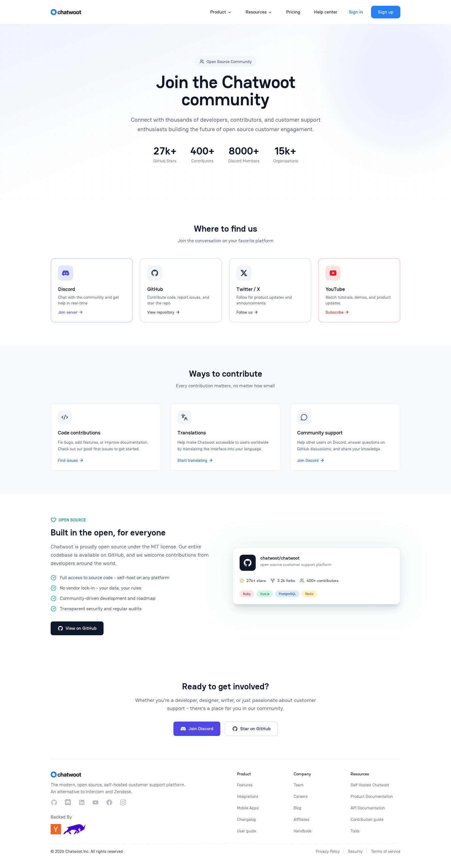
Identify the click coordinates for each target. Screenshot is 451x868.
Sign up (386, 12)
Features (245, 785)
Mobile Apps (248, 808)
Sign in (356, 12)
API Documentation (368, 808)
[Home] (66, 12)
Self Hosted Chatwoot (370, 785)
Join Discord (311, 460)
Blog (298, 808)
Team (299, 785)
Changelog (246, 819)
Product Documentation (372, 796)
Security (355, 851)
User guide (246, 831)
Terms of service (386, 851)
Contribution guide (367, 819)
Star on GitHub (251, 729)
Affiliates (301, 819)
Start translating (195, 460)
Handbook (303, 831)
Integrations (248, 796)
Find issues (71, 460)
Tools (355, 831)
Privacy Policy (328, 851)
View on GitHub (77, 628)
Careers (301, 796)
